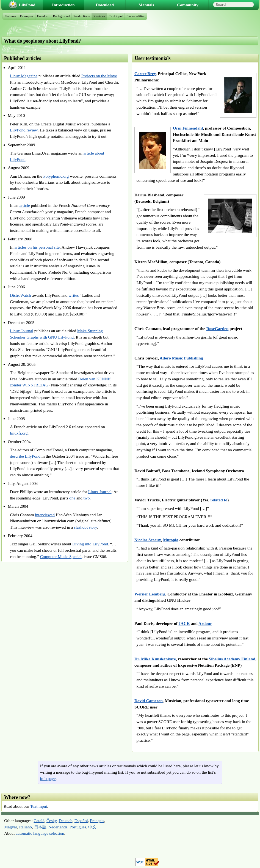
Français (97, 821)
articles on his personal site (37, 247)
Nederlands (58, 827)
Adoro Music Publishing (181, 358)
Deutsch (65, 821)
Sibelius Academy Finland (232, 659)
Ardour (205, 623)
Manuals (146, 5)
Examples (27, 16)
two (87, 498)
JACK (184, 623)
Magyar (11, 827)
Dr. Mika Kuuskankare (155, 659)
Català (39, 821)
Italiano (26, 827)
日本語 (40, 827)
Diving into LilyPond (90, 544)
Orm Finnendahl (188, 128)
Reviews (99, 16)
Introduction (63, 5)
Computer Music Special (61, 557)
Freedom (43, 16)
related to (219, 500)
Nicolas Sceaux (148, 540)
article (25, 205)
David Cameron (149, 701)
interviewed (45, 515)
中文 (92, 827)
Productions (82, 16)
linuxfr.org (19, 433)
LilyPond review (24, 130)
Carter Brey (145, 74)
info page (48, 778)
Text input (39, 806)
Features (10, 16)
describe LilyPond (25, 456)
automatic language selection (40, 833)
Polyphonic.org (56, 176)
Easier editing (136, 16)
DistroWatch (20, 295)
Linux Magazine (24, 76)
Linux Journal (22, 331)
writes (74, 295)
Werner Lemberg (150, 594)
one (72, 498)
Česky (52, 821)
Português (78, 827)
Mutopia (171, 540)
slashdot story (85, 527)
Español (81, 821)
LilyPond (27, 5)
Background (61, 16)
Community (188, 5)
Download (105, 5)
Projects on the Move (99, 76)
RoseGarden (217, 329)
